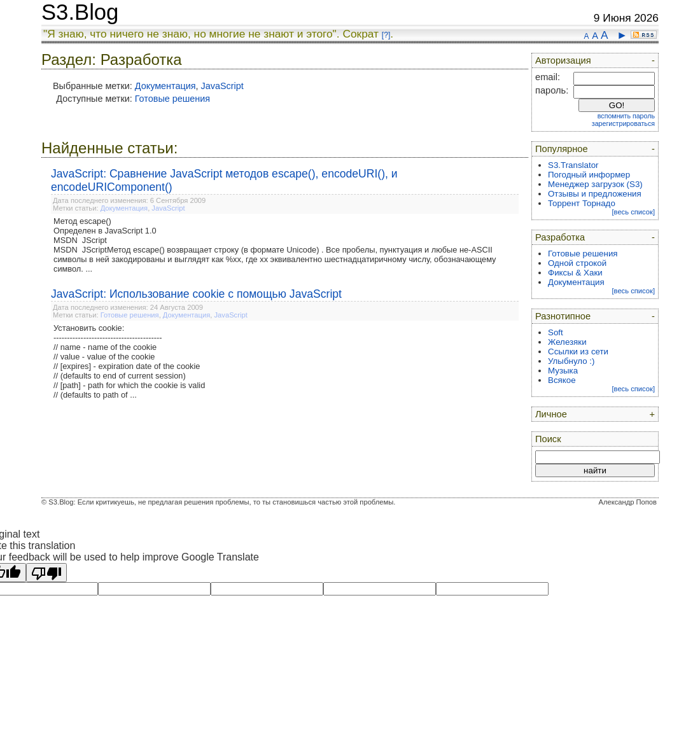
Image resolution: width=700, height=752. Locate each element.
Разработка (560, 237)
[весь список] (633, 212)
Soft (556, 332)
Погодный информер (589, 175)
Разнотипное (563, 316)
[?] (386, 35)
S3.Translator (573, 165)
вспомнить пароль (626, 116)
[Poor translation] (46, 573)
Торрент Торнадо (582, 203)
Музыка (563, 371)
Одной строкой (577, 263)
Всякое (562, 380)
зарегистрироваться (623, 123)
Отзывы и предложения (595, 194)
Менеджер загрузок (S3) (595, 184)
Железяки (567, 342)
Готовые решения (172, 99)
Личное (551, 414)
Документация (165, 86)
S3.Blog (80, 12)
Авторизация (563, 60)
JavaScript (222, 86)
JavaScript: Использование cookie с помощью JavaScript (196, 294)
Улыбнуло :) (571, 361)
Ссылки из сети (578, 352)
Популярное (562, 149)
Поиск (548, 439)
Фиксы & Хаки (575, 273)
